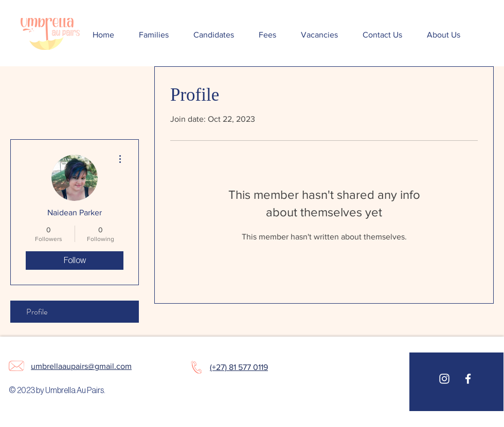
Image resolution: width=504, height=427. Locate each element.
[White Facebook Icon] (468, 379)
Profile (37, 312)
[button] (154, 35)
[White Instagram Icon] (444, 379)
